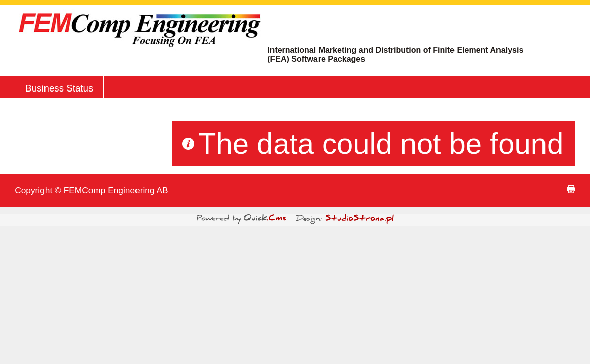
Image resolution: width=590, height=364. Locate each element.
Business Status (59, 88)
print (571, 189)
